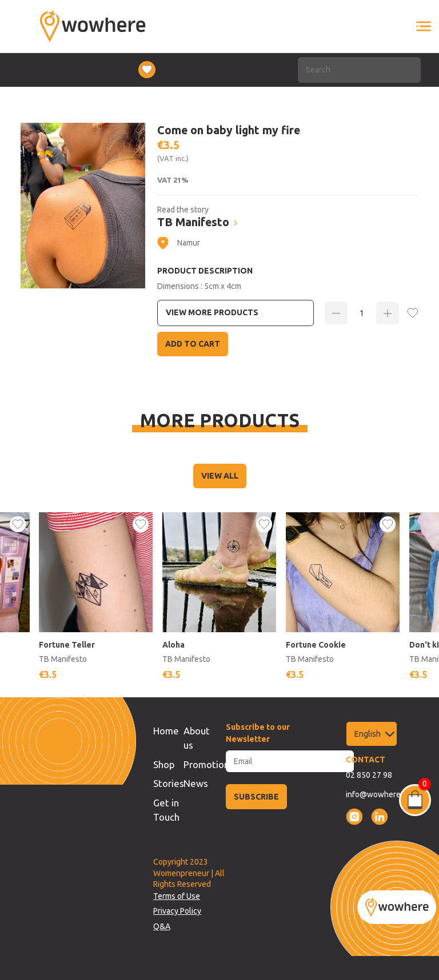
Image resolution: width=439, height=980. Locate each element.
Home (166, 731)
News (196, 783)
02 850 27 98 (369, 775)
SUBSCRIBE (256, 797)
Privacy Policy (177, 911)
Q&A (162, 926)
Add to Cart (193, 344)
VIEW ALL (220, 476)
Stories (169, 783)
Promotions (209, 764)
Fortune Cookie (316, 645)
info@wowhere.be (379, 794)
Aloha (173, 645)
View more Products (212, 312)
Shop (164, 764)
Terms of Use (177, 896)
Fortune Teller (67, 645)
